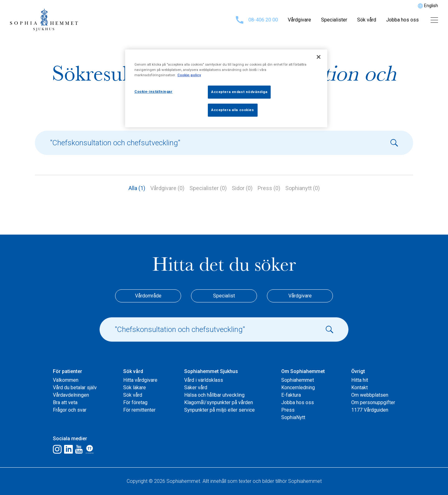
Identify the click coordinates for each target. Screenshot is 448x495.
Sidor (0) (242, 188)
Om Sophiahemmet (303, 371)
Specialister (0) (208, 188)
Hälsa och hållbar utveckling (214, 395)
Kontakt (359, 388)
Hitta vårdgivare (140, 380)
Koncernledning (298, 388)
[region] (226, 88)
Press (288, 410)
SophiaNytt (293, 417)
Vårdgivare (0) (167, 188)
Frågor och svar (70, 410)
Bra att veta (65, 402)
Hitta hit (360, 380)
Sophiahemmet (298, 380)
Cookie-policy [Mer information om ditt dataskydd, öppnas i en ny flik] (189, 75)
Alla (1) (137, 188)
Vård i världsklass (204, 380)
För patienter (68, 371)
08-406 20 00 (257, 20)
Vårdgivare (299, 20)
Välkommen (66, 380)
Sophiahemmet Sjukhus (211, 371)
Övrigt (358, 371)
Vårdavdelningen (71, 395)
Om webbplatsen (370, 395)
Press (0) (269, 188)
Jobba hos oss (402, 20)
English (431, 6)
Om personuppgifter (373, 402)
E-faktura (291, 395)
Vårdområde (148, 296)
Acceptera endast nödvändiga (239, 92)
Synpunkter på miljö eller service (219, 410)
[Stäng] (319, 57)
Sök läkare (135, 388)
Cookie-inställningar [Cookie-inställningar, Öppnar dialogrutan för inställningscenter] (153, 91)
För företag (135, 402)
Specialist (224, 296)
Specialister (334, 20)
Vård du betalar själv (75, 388)
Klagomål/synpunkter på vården (219, 402)
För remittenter (139, 410)
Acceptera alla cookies (233, 110)
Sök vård (367, 20)
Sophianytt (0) (303, 188)
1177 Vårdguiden (370, 410)
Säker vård (196, 388)
